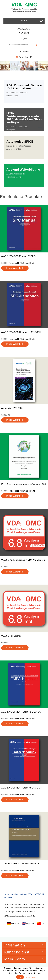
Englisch (30, 924)
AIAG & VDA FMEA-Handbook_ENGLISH (21, 788)
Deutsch (15, 924)
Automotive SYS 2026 (12, 408)
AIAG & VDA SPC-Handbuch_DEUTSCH (21, 332)
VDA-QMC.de (23, 29)
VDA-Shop (24, 33)
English (24, 38)
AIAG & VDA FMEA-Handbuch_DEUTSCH (22, 712)
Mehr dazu (31, 977)
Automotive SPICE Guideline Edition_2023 (22, 864)
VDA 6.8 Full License (11, 636)
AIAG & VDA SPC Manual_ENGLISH (19, 256)
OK (20, 977)
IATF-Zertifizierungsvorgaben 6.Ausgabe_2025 (24, 484)
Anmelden (24, 51)
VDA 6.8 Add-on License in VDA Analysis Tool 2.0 (23, 561)
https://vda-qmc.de (29, 912)
